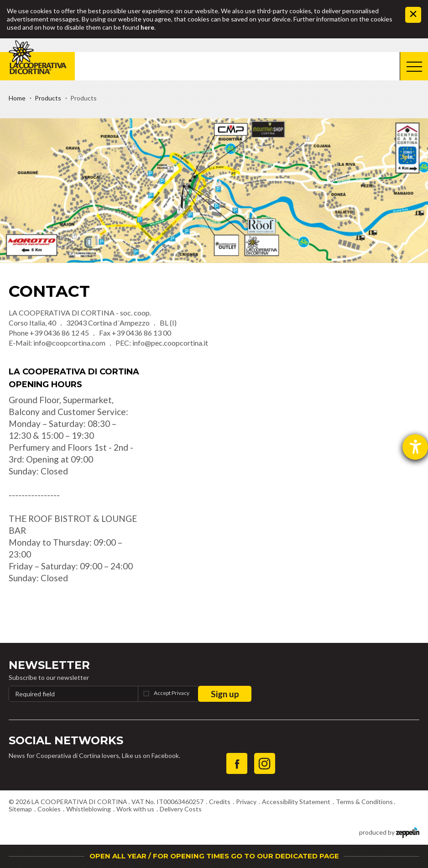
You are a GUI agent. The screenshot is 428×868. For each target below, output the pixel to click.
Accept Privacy (172, 693)
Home (17, 98)
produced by (389, 832)
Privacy (246, 802)
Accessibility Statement (296, 802)
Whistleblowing (89, 809)
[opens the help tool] (415, 447)
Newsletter (49, 665)
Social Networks (66, 740)
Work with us (135, 809)
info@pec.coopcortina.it (170, 343)
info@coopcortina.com (69, 343)
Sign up (225, 694)
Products (48, 98)
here (147, 27)
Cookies (49, 809)
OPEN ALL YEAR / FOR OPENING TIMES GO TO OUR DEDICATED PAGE (214, 856)
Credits (220, 802)
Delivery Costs (181, 809)
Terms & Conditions (364, 802)
